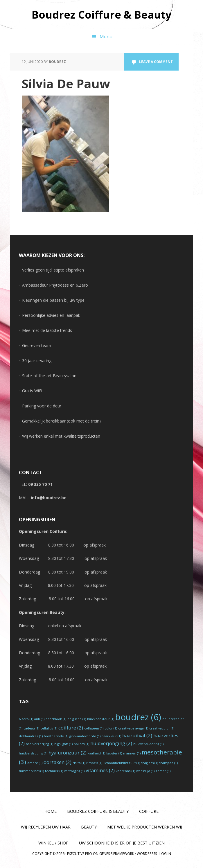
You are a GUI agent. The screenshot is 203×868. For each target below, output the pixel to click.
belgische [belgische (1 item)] (77, 719)
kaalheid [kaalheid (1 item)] (96, 753)
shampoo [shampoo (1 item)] (168, 763)
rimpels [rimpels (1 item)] (94, 763)
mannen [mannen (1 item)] (132, 753)
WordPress (147, 854)
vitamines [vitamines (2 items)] (100, 770)
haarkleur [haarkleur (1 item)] (111, 736)
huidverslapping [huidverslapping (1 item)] (33, 753)
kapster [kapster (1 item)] (114, 753)
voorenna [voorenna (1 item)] (125, 771)
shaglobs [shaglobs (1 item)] (150, 763)
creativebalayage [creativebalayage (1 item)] (133, 728)
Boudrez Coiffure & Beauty (101, 14)
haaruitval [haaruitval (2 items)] (137, 735)
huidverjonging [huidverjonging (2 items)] (111, 743)
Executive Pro (80, 854)
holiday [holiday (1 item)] (81, 744)
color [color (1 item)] (111, 728)
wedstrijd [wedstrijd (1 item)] (145, 771)
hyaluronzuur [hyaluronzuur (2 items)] (68, 753)
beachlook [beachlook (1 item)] (56, 719)
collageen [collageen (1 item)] (94, 728)
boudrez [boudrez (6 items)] (138, 717)
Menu (106, 37)
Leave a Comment (156, 62)
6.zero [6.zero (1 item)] (26, 719)
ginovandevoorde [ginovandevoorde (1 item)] (85, 736)
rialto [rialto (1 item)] (79, 763)
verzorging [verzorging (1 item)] (74, 771)
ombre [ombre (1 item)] (35, 763)
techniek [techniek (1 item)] (54, 771)
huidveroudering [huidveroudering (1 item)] (148, 744)
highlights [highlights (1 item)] (63, 744)
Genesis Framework (117, 854)
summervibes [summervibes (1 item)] (31, 771)
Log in (165, 854)
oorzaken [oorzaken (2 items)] (58, 762)
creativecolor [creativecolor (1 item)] (162, 728)
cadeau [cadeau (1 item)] (31, 728)
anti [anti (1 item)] (39, 719)
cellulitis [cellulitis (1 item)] (49, 728)
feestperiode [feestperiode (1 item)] (56, 736)
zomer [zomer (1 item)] (163, 771)
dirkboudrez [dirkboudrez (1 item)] (31, 736)
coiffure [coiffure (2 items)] (71, 728)
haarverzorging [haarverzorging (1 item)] (39, 744)
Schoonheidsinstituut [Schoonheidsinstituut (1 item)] (122, 763)
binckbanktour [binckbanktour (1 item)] (101, 719)
